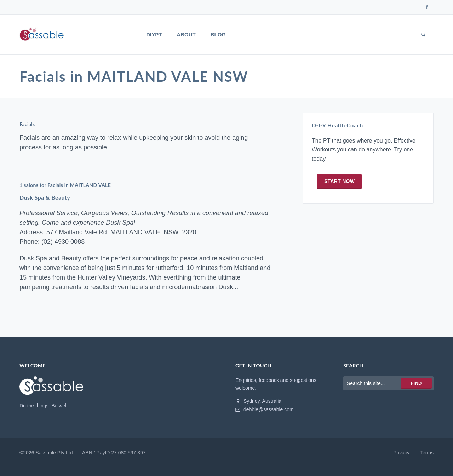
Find (416, 383)
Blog (218, 35)
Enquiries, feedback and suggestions (276, 380)
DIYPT (154, 35)
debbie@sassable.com (265, 409)
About (186, 35)
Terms (427, 453)
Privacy (401, 453)
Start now (339, 181)
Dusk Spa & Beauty (45, 197)
